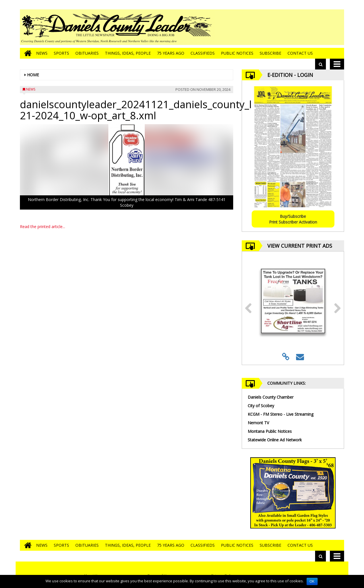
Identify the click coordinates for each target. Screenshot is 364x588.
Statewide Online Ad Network (275, 440)
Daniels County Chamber (271, 397)
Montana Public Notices (270, 431)
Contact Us (300, 53)
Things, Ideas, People (128, 53)
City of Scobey (261, 406)
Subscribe (270, 53)
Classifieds (203, 53)
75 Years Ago (171, 53)
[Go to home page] (26, 53)
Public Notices (237, 53)
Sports (61, 53)
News (42, 53)
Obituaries (87, 53)
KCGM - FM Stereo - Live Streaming (281, 414)
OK (312, 581)
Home (33, 75)
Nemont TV (258, 423)
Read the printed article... (43, 227)
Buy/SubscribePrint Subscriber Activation (293, 219)
